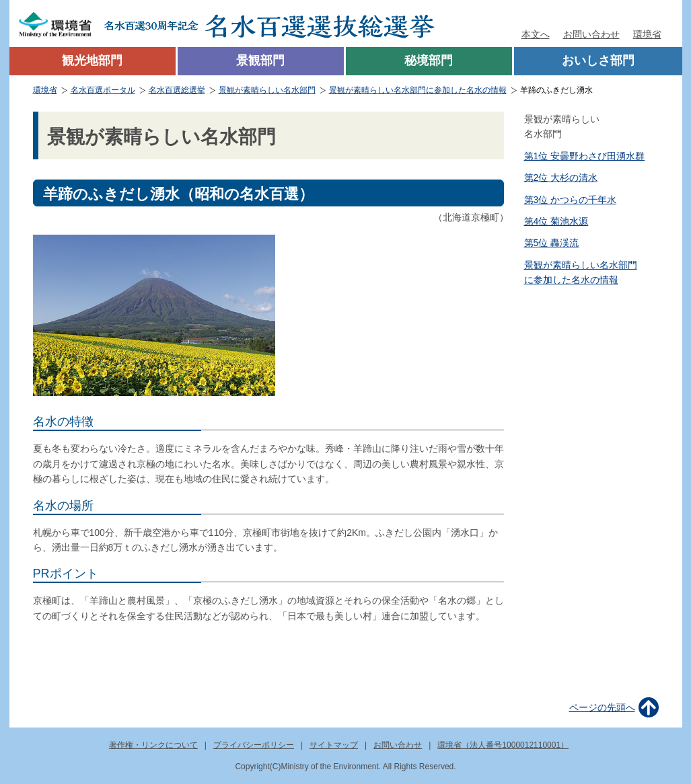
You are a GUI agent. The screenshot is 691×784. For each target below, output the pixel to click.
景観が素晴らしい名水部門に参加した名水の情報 (418, 90)
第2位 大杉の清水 (561, 178)
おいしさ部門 (598, 61)
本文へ (536, 34)
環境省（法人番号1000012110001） (503, 745)
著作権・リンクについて (153, 745)
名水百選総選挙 (177, 90)
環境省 (647, 34)
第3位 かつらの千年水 (571, 200)
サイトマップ (334, 745)
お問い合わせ (591, 34)
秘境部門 (429, 61)
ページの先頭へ (602, 707)
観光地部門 (92, 61)
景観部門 (260, 61)
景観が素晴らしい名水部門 (267, 90)
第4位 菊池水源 (556, 221)
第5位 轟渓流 (552, 243)
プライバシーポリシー (254, 745)
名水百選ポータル (103, 90)
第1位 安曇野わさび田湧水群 (585, 156)
